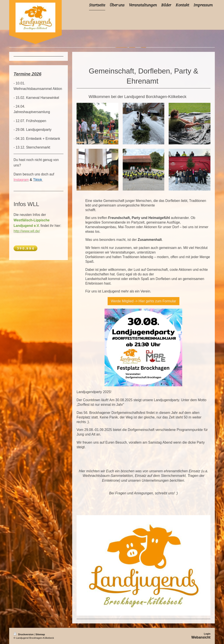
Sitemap (40, 634)
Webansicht (201, 637)
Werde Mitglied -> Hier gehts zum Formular (143, 301)
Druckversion (24, 634)
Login (207, 634)
